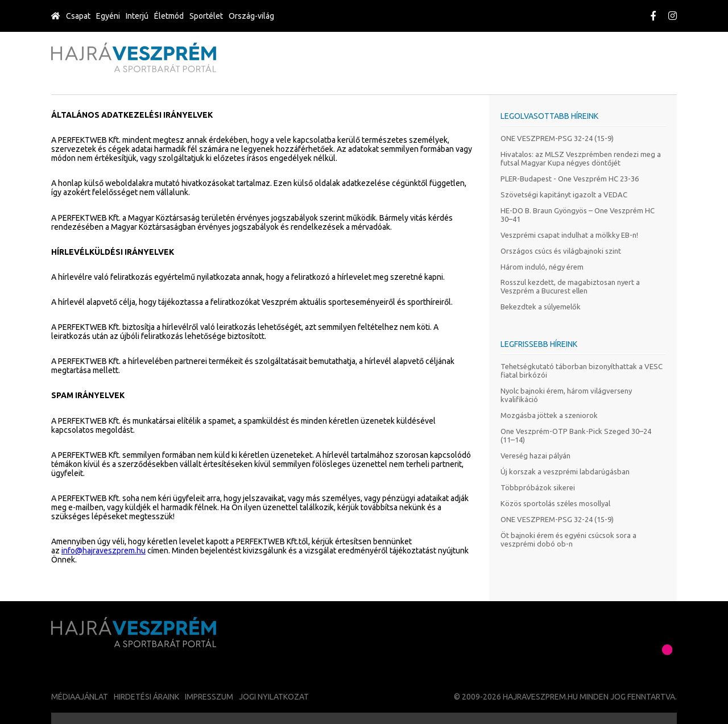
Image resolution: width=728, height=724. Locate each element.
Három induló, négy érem (542, 267)
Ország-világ (251, 16)
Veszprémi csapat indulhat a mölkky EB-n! (569, 235)
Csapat (78, 16)
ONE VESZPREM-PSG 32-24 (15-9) (557, 138)
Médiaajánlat (80, 697)
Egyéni (108, 16)
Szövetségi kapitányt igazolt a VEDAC (564, 195)
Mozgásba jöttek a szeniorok (549, 415)
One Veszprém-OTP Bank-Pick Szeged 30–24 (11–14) (576, 435)
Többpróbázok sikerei (538, 487)
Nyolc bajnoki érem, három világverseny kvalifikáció (566, 395)
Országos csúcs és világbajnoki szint (561, 251)
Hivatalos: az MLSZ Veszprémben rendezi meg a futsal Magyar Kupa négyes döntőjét (581, 158)
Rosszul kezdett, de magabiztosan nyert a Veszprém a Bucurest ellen (570, 286)
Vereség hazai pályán (535, 456)
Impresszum (209, 697)
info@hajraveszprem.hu (104, 551)
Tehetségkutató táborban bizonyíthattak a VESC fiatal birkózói (582, 371)
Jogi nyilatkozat (274, 697)
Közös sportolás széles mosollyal (555, 503)
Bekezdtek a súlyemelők (541, 307)
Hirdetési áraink (146, 697)
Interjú (137, 16)
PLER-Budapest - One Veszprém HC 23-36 (570, 179)
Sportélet (206, 16)
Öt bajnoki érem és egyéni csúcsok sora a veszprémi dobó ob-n (568, 539)
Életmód (169, 16)
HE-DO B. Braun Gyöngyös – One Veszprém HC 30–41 (578, 215)
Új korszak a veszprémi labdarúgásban (565, 471)
